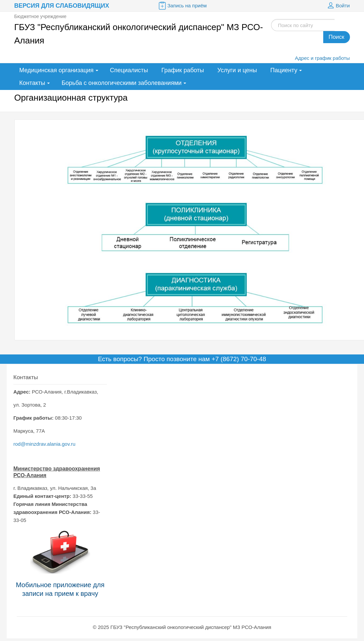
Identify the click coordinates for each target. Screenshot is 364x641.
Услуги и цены (237, 70)
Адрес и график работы (322, 58)
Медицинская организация (56, 70)
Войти (338, 6)
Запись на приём (182, 6)
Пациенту (284, 70)
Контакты (32, 83)
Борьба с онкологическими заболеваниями (122, 83)
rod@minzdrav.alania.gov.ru (44, 444)
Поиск (336, 37)
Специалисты (129, 70)
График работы (183, 70)
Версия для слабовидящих (62, 6)
